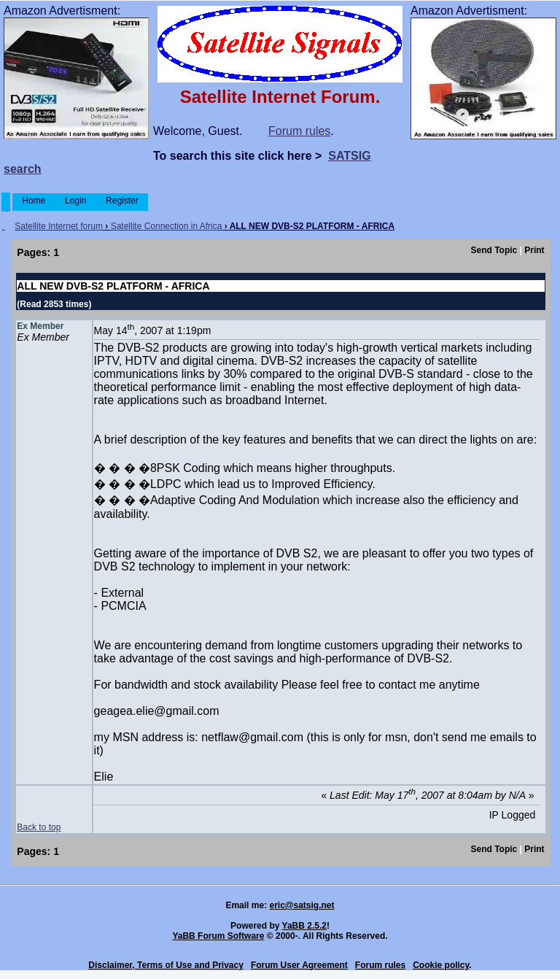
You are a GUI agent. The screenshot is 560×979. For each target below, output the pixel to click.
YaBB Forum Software (218, 936)
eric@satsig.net (302, 905)
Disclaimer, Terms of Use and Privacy (166, 965)
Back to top (39, 827)
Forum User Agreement (299, 965)
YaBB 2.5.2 (304, 926)
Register (122, 201)
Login (76, 201)
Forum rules (299, 131)
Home (34, 201)
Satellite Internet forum (59, 226)
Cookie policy (441, 965)
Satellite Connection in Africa (167, 226)
